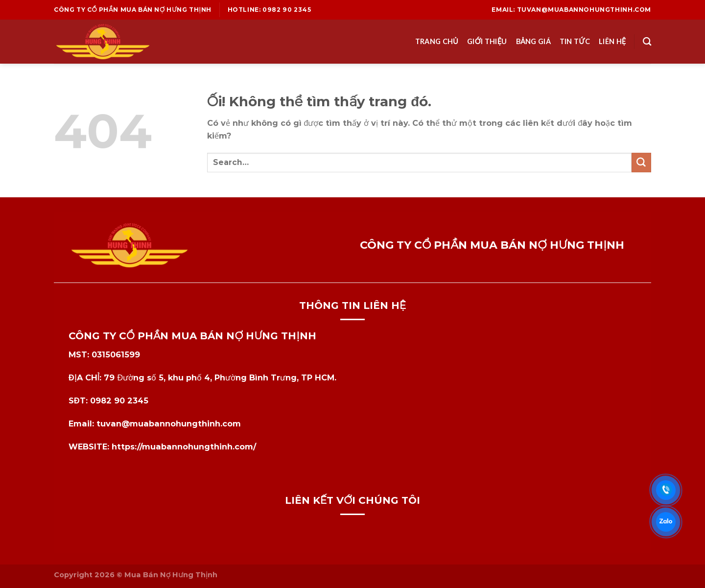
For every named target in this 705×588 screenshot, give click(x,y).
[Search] (647, 42)
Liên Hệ (612, 41)
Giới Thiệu (487, 41)
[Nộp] (641, 163)
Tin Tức (575, 41)
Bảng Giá (533, 41)
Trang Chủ (437, 41)
